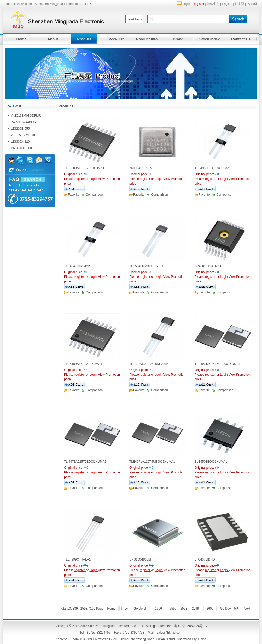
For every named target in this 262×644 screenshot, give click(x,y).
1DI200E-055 (21, 129)
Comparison (94, 195)
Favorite (74, 195)
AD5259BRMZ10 (23, 135)
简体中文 (213, 4)
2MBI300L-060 (22, 148)
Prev (125, 609)
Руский (252, 4)
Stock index (210, 39)
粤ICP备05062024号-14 (191, 626)
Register (198, 4)
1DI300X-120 (21, 142)
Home (22, 39)
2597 (173, 609)
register (80, 179)
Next (247, 609)
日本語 (240, 4)
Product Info (147, 39)
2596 (158, 609)
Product (84, 39)
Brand (178, 39)
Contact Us (241, 39)
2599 (195, 609)
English (227, 4)
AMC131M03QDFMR (26, 116)
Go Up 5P (141, 609)
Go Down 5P (229, 609)
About (53, 39)
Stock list (115, 39)
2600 (210, 609)
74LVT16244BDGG (25, 122)
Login (186, 4)
